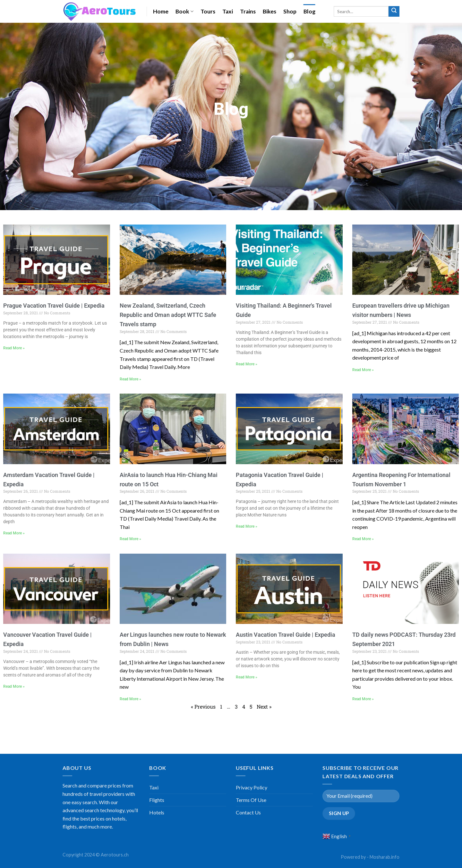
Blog (309, 11)
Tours (208, 11)
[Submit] (394, 12)
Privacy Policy (252, 787)
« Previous (203, 706)
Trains (248, 11)
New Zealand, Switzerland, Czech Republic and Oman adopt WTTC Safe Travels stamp (168, 315)
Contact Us (248, 812)
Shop (290, 11)
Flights (157, 800)
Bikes (269, 11)
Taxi (228, 11)
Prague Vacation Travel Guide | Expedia (54, 306)
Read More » (14, 348)
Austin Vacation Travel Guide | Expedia (286, 635)
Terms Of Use (251, 800)
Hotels (157, 812)
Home (161, 11)
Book (184, 11)
